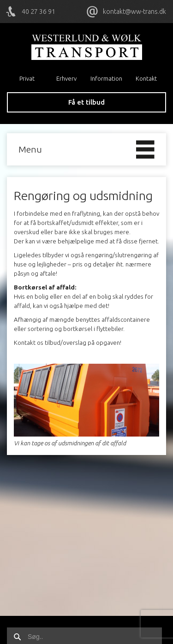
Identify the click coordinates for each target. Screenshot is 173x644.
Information (106, 78)
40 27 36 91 (39, 12)
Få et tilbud (86, 102)
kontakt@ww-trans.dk (134, 12)
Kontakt (146, 78)
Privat (27, 78)
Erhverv (66, 78)
